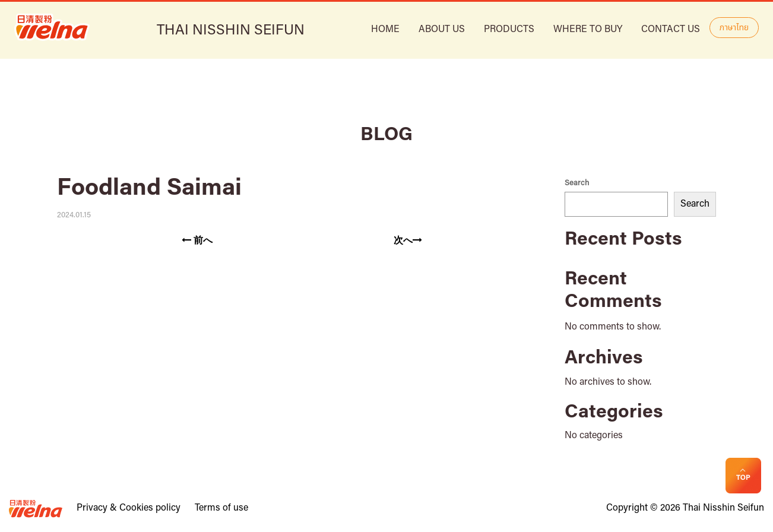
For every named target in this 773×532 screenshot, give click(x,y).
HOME (385, 30)
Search (577, 183)
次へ (408, 240)
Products (509, 30)
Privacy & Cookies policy (129, 508)
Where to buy (588, 30)
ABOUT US (442, 30)
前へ (197, 240)
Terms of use (221, 508)
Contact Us (671, 30)
